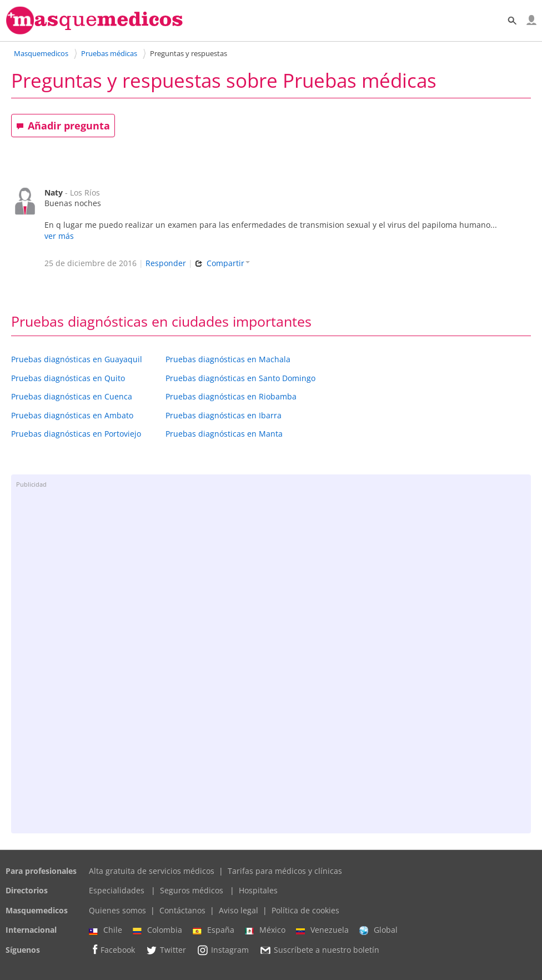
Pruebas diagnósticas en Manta (224, 434)
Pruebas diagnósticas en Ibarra (224, 415)
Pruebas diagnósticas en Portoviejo (76, 434)
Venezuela (322, 930)
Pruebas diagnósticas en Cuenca (72, 396)
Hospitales (258, 890)
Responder (166, 263)
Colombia (157, 930)
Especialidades (117, 890)
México (265, 930)
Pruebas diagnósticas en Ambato (72, 415)
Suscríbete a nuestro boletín (319, 950)
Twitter (166, 950)
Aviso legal (239, 910)
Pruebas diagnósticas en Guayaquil (77, 359)
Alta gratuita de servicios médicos (152, 871)
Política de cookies (305, 910)
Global (378, 930)
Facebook (112, 950)
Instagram (223, 950)
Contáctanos (182, 910)
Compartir (222, 263)
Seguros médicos (192, 890)
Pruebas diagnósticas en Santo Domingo (240, 378)
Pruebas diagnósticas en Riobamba (231, 396)
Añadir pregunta (63, 126)
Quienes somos (117, 910)
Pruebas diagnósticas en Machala (228, 359)
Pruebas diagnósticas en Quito (68, 378)
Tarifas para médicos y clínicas (285, 871)
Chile (106, 930)
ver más (59, 236)
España (214, 930)
